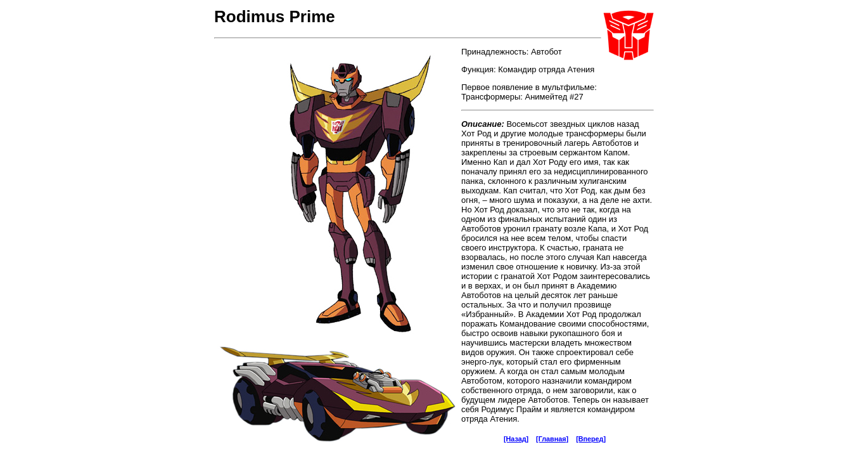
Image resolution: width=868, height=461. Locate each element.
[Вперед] (591, 439)
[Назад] (516, 439)
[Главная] (552, 439)
